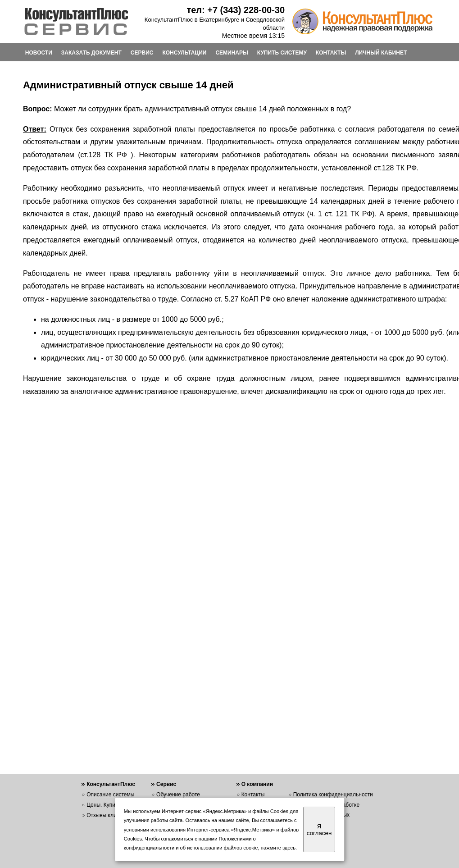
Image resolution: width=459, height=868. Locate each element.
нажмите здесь (278, 848)
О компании (257, 784)
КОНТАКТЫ (331, 53)
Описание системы (110, 795)
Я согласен (319, 830)
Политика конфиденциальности (333, 795)
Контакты (253, 795)
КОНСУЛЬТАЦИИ (184, 53)
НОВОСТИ (39, 53)
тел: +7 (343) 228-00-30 (236, 10)
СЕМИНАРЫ (232, 53)
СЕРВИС (142, 53)
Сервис (166, 784)
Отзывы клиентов (109, 815)
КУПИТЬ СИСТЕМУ (282, 53)
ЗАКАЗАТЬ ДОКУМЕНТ (91, 53)
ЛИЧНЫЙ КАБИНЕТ (381, 53)
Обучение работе (178, 795)
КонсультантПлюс (111, 784)
